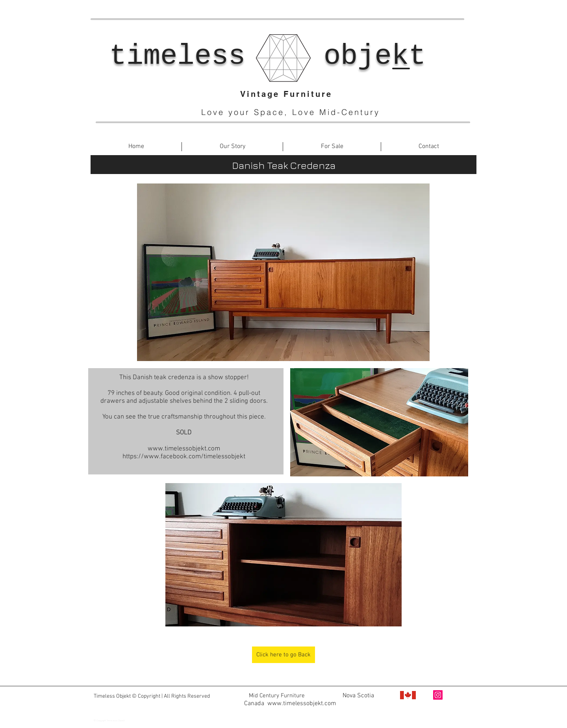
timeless (178, 56)
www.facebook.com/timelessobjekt (292, 711)
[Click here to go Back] (283, 655)
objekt (375, 56)
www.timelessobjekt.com (184, 449)
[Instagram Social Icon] (438, 695)
